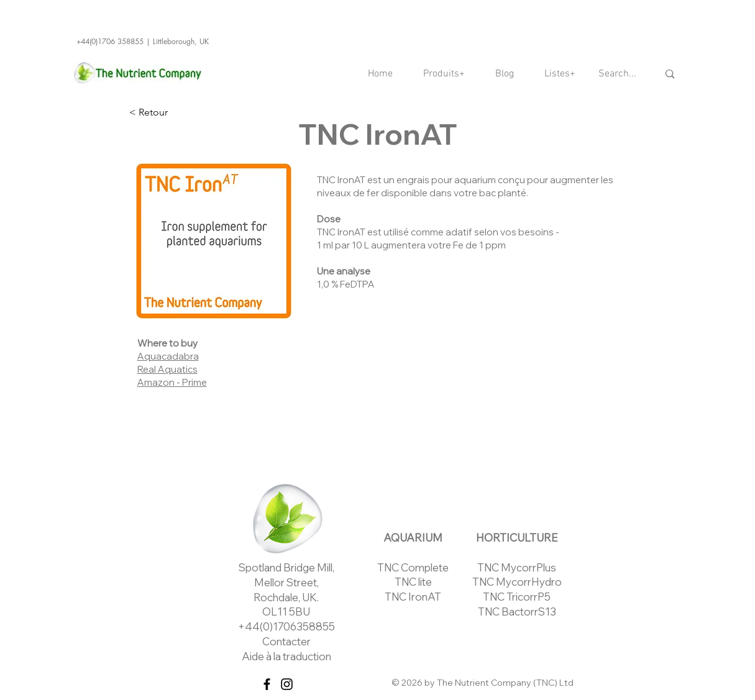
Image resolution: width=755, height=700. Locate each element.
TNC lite (413, 582)
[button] (444, 74)
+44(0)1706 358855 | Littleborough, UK (143, 41)
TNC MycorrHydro (517, 582)
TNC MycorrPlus (517, 567)
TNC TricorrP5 (517, 597)
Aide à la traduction (286, 656)
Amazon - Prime (172, 382)
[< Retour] (170, 112)
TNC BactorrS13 (517, 611)
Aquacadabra (168, 356)
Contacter (286, 641)
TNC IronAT (413, 597)
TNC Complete (413, 567)
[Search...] (619, 74)
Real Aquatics (167, 369)
